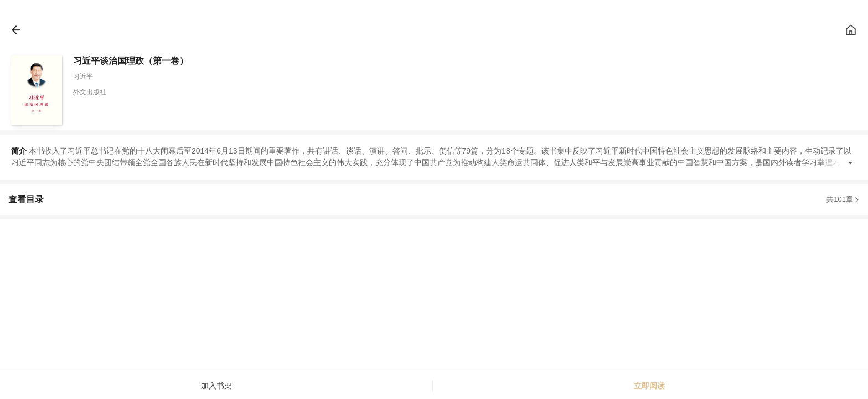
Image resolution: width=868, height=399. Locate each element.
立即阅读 (649, 386)
